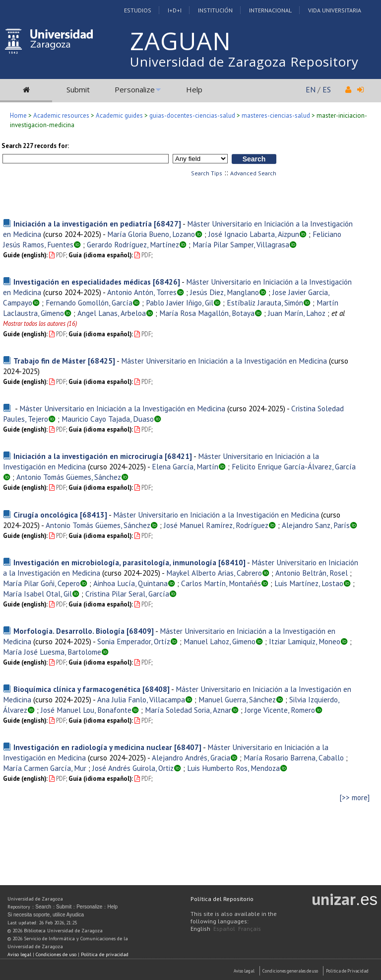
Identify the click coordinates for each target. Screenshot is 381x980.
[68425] (101, 361)
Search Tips (207, 173)
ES (327, 89)
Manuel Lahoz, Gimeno (220, 641)
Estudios (138, 10)
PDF (58, 255)
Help (194, 89)
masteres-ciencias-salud (276, 115)
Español (224, 929)
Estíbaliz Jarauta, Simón (265, 302)
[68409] (140, 631)
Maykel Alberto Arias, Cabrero (214, 573)
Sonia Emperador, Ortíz (134, 641)
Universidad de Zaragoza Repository (244, 62)
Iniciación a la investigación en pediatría (83, 224)
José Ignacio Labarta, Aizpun (254, 234)
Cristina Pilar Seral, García (127, 594)
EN (311, 89)
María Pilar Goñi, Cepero (41, 583)
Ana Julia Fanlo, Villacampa (141, 699)
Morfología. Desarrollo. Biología (69, 631)
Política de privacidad (105, 954)
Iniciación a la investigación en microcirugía (88, 456)
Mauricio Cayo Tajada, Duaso (108, 419)
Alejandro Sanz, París (316, 525)
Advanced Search (253, 173)
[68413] (94, 515)
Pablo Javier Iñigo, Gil (180, 302)
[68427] (167, 224)
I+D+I (175, 10)
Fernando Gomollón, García (89, 302)
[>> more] (355, 797)
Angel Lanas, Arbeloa (112, 313)
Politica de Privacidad (347, 971)
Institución (215, 10)
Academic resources (61, 115)
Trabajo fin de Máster (50, 361)
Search (43, 907)
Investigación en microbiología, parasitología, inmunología (115, 562)
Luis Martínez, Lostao (309, 583)
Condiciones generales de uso (290, 971)
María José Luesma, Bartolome (52, 652)
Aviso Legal (244, 971)
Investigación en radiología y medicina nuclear (93, 747)
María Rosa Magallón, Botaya (207, 313)
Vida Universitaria (335, 10)
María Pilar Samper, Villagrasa (241, 244)
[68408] (156, 689)
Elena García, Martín (185, 466)
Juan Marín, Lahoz (297, 313)
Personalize (135, 89)
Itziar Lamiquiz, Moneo (305, 641)
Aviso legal (19, 954)
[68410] (232, 562)
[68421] (178, 456)
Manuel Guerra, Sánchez (237, 699)
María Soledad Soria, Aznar (188, 710)
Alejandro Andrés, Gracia (191, 757)
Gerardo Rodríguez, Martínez (133, 244)
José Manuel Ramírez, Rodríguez (216, 525)
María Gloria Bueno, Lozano (151, 234)
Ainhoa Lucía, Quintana (130, 583)
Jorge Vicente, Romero (280, 710)
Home (18, 115)
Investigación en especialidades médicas (82, 282)
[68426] (166, 282)
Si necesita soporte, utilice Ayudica (46, 915)
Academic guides (119, 115)
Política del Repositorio (222, 899)
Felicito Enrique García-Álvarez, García (294, 466)
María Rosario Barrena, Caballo (294, 757)
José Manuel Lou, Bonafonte (86, 710)
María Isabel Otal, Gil (37, 594)
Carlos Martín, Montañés (221, 583)
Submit (78, 89)
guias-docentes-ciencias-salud (192, 115)
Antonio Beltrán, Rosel (312, 573)
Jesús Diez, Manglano (224, 292)
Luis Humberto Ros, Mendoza (233, 768)
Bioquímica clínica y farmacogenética (77, 689)
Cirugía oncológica (46, 515)
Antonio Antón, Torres (142, 292)
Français (250, 929)
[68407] (188, 747)
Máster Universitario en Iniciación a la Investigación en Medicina (224, 361)
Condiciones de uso (56, 954)
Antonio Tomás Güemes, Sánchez (69, 477)
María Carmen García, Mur (45, 768)
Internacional (270, 10)
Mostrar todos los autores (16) (40, 324)
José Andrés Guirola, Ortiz (133, 768)
